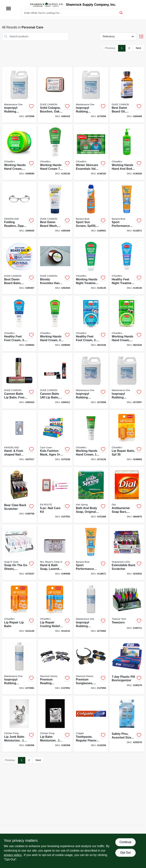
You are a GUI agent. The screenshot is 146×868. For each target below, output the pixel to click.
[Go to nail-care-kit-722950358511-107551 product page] (55, 495)
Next (139, 48)
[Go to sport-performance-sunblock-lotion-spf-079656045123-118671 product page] (91, 552)
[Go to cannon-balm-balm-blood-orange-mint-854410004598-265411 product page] (55, 381)
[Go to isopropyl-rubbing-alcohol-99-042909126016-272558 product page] (19, 95)
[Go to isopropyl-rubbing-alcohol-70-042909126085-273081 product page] (19, 667)
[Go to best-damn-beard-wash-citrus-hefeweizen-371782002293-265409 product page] (55, 209)
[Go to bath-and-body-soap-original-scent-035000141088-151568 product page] (91, 495)
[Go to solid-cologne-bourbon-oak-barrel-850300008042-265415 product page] (55, 95)
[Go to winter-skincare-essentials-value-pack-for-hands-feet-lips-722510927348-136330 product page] (91, 152)
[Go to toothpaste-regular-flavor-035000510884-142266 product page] (91, 724)
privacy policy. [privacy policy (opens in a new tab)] (13, 855)
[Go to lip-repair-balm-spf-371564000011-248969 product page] (127, 438)
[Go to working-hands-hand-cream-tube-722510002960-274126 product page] (91, 438)
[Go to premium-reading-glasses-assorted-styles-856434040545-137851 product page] (55, 667)
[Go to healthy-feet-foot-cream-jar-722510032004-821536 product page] (91, 324)
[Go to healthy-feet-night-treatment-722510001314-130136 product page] (127, 266)
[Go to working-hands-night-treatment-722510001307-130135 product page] (91, 266)
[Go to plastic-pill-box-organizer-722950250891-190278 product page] (127, 667)
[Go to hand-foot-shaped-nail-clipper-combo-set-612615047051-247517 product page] (19, 438)
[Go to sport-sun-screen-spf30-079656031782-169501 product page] (91, 209)
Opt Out (125, 853)
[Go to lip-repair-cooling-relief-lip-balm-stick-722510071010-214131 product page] (55, 609)
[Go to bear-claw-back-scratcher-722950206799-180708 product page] (19, 495)
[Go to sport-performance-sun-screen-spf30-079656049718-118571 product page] (127, 209)
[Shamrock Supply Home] (47, 5)
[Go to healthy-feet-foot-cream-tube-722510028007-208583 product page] (19, 324)
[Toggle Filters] (141, 36)
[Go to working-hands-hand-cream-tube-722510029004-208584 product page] (55, 324)
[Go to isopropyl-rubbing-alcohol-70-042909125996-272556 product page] (91, 95)
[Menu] (9, 8)
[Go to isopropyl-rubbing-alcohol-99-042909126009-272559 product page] (91, 381)
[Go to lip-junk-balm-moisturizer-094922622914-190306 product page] (19, 724)
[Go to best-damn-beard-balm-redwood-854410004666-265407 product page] (19, 266)
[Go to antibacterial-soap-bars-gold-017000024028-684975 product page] (127, 495)
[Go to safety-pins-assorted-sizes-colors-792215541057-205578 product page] (127, 724)
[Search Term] (73, 13)
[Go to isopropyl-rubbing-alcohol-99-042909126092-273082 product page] (91, 609)
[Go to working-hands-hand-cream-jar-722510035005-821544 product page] (127, 324)
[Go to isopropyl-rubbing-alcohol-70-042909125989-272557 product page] (127, 381)
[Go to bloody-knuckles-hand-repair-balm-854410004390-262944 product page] (55, 266)
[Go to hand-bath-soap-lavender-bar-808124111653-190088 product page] (55, 552)
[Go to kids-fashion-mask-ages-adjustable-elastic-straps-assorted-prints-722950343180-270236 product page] (55, 438)
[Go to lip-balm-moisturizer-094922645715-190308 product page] (55, 724)
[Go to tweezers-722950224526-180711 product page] (127, 609)
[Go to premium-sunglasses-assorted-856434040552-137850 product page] (91, 667)
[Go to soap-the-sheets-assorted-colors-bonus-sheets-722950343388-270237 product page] (19, 552)
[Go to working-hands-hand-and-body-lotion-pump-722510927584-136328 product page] (127, 152)
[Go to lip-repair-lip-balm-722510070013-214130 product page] (19, 609)
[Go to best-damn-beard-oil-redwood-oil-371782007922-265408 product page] (127, 95)
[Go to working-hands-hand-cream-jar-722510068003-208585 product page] (19, 152)
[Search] (121, 13)
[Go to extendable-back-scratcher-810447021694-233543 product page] (127, 552)
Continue (125, 842)
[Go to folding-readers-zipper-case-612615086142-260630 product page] (19, 209)
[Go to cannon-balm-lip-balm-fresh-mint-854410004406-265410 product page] (19, 381)
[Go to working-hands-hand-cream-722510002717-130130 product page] (55, 152)
